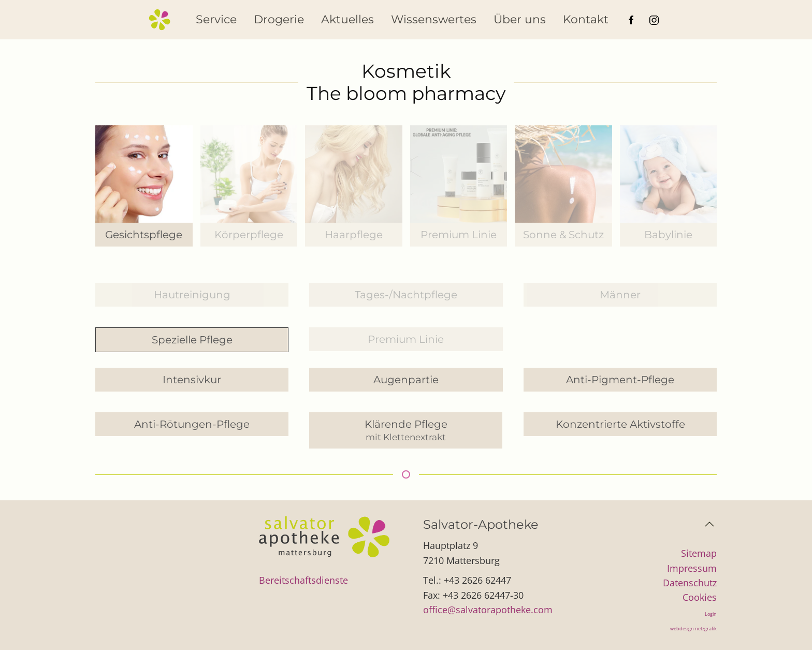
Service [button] (216, 19)
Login (711, 614)
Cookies (700, 597)
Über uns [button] (520, 19)
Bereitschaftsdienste (303, 580)
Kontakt (586, 19)
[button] (709, 524)
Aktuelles (347, 19)
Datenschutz (690, 583)
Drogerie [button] (279, 19)
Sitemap (699, 553)
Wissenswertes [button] (434, 19)
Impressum (692, 568)
